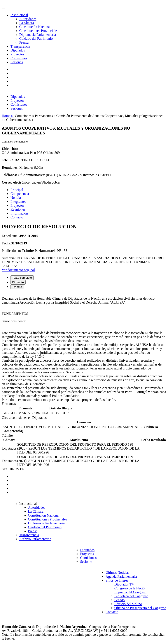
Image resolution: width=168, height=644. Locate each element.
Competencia (20, 194)
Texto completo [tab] (22, 278)
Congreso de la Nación (130, 588)
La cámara (27, 23)
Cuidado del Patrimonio (36, 39)
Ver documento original (18, 270)
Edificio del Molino (128, 604)
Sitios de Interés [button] (117, 580)
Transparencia (20, 46)
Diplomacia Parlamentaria (38, 35)
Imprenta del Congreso (130, 592)
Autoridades (28, 19)
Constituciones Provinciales (39, 31)
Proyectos (17, 54)
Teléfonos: (9, 175)
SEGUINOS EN (13, 469)
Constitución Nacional (35, 27)
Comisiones (19, 58)
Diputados (18, 50)
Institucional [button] (19, 15)
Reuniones (18, 209)
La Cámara (36, 511)
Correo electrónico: (16, 182)
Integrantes (18, 202)
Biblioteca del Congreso (131, 596)
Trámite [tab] (17, 287)
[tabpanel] (84, 347)
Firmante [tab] (18, 282)
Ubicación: (10, 149)
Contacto (17, 217)
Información (19, 213)
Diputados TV (124, 584)
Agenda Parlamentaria (121, 576)
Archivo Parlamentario (35, 539)
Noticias (16, 198)
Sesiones (17, 62)
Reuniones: (10, 167)
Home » (8, 116)
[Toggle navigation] (3, 9)
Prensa (24, 42)
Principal (17, 190)
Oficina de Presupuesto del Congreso (140, 608)
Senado (120, 600)
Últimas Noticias (117, 573)
